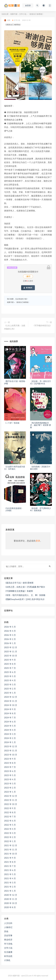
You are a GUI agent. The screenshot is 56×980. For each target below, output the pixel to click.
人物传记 (8, 927)
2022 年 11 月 (11, 800)
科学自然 (8, 956)
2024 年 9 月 (10, 709)
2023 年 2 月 (10, 788)
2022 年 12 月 (11, 796)
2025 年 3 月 (10, 684)
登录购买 (28, 288)
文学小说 (23, 14)
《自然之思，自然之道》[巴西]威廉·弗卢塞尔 (25, 587)
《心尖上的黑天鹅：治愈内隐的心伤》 (15, 327)
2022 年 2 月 (10, 837)
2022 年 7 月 (10, 816)
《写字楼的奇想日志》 (42, 325)
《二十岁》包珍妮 (12, 423)
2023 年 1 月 (10, 792)
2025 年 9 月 (10, 660)
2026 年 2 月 (10, 639)
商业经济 (8, 940)
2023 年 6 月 (10, 771)
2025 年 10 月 (11, 656)
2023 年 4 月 (10, 779)
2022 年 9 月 (10, 808)
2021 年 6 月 (10, 870)
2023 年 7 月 (10, 767)
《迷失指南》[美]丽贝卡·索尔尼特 (40, 468)
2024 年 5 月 (10, 726)
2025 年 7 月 (10, 668)
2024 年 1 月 (10, 742)
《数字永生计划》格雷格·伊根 (15, 382)
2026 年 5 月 (10, 627)
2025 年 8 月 (10, 664)
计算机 (7, 960)
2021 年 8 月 (10, 862)
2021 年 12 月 (11, 845)
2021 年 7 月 (10, 866)
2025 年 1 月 (10, 693)
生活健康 (8, 952)
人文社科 (8, 923)
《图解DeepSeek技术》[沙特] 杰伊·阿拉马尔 (24, 599)
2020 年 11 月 (11, 899)
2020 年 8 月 (10, 907)
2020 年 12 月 (11, 895)
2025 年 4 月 (10, 680)
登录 (38, 541)
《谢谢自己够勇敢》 (23, 302)
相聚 (7, 20)
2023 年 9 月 (10, 759)
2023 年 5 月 (10, 775)
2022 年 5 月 (10, 825)
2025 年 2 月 (10, 689)
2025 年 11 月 (11, 651)
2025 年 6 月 (10, 672)
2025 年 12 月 (11, 647)
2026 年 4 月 (10, 631)
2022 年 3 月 (10, 833)
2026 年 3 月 (10, 635)
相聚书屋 (14, 14)
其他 (6, 931)
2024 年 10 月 (11, 705)
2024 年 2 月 (10, 738)
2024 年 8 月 (10, 713)
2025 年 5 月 (10, 676)
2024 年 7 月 (10, 717)
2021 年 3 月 (10, 882)
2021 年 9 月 (10, 858)
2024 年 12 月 (11, 697)
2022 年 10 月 (11, 804)
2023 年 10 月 (11, 755)
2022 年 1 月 (10, 841)
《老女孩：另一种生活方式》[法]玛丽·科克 (40, 382)
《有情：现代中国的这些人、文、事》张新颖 (25, 595)
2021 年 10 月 (11, 854)
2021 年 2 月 (10, 887)
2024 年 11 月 (11, 701)
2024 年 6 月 (10, 722)
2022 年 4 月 (10, 829)
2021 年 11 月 (11, 849)
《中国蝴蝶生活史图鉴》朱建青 (19, 591)
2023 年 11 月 (11, 750)
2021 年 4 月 (10, 878)
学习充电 (8, 944)
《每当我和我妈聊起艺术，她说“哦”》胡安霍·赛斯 (40, 425)
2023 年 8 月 (10, 763)
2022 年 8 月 (10, 812)
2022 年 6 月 (10, 821)
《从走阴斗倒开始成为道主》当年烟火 (15, 468)
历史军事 (8, 935)
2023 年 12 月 (11, 746)
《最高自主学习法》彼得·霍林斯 (19, 583)
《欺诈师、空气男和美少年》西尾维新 (40, 509)
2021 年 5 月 (10, 874)
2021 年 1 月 (10, 891)
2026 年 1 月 (10, 643)
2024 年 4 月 (10, 730)
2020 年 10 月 (11, 903)
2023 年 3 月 (10, 783)
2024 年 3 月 (10, 734)
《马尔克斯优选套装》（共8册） (14, 509)
